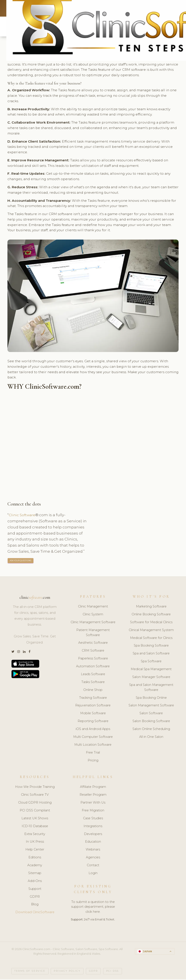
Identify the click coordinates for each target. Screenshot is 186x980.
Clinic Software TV (35, 795)
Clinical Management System (151, 631)
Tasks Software (93, 683)
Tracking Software (93, 698)
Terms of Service (30, 972)
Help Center (35, 850)
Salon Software (151, 714)
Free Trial (93, 753)
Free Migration (93, 811)
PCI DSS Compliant (35, 811)
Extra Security (35, 835)
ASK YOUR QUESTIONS (21, 561)
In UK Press (35, 842)
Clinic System (93, 615)
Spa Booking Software (151, 646)
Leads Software (93, 675)
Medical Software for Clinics (151, 638)
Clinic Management (93, 607)
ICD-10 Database (35, 827)
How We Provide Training (35, 788)
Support (35, 890)
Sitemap (35, 874)
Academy (35, 866)
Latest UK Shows (35, 819)
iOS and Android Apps (93, 730)
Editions (35, 858)
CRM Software (93, 651)
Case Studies (93, 819)
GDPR (35, 897)
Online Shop (93, 691)
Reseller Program (93, 795)
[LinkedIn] (24, 653)
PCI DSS (113, 972)
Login (93, 874)
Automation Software (93, 667)
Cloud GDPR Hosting (35, 803)
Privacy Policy (67, 972)
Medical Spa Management (151, 670)
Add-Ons (35, 882)
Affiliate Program (93, 788)
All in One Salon (151, 738)
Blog (35, 905)
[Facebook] (30, 653)
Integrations (93, 827)
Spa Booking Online (151, 698)
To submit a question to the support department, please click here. (93, 908)
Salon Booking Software (151, 722)
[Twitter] (13, 653)
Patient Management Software (93, 633)
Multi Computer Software (93, 738)
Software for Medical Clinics (151, 623)
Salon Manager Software (151, 678)
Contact (93, 866)
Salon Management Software (151, 706)
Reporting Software (93, 722)
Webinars (93, 850)
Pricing (93, 761)
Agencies (93, 858)
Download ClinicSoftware (35, 913)
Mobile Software (93, 714)
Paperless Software (93, 659)
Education (93, 842)
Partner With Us (93, 803)
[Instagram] (19, 653)
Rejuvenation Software (93, 706)
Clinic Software (23, 516)
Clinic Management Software (93, 623)
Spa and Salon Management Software (151, 688)
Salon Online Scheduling (151, 730)
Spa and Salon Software (151, 654)
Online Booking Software (151, 615)
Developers (93, 835)
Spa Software (151, 662)
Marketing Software (151, 607)
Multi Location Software (93, 745)
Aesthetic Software (93, 644)
